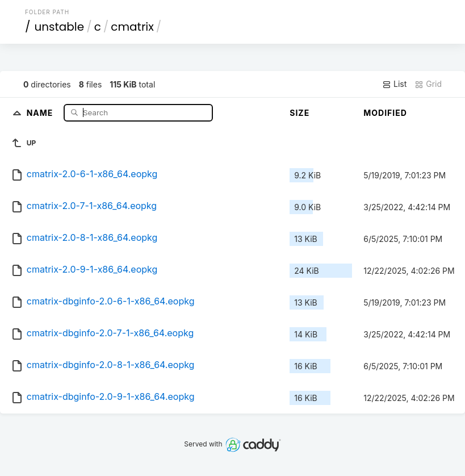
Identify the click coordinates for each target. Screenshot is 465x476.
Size (299, 113)
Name (41, 112)
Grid (428, 84)
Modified (385, 113)
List (394, 84)
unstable (59, 27)
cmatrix (132, 27)
